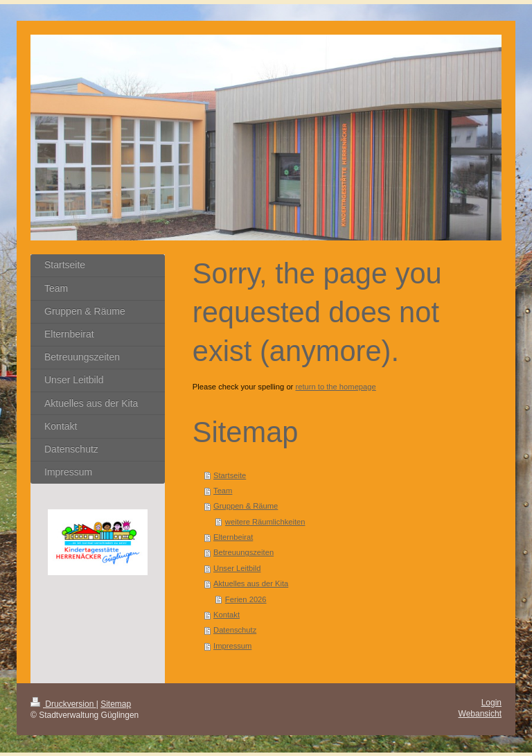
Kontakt (227, 615)
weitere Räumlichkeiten (265, 522)
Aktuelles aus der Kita (251, 583)
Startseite (230, 475)
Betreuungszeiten (243, 552)
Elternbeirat (233, 537)
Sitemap (116, 704)
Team (223, 491)
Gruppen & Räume (246, 506)
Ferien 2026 (246, 599)
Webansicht (480, 714)
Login (491, 703)
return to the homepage (335, 387)
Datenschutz (235, 630)
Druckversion (63, 704)
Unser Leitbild (237, 568)
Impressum (232, 646)
